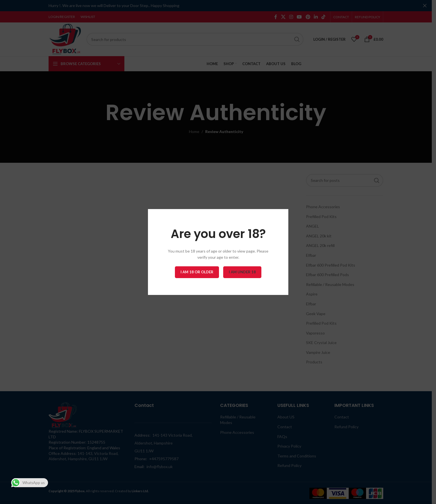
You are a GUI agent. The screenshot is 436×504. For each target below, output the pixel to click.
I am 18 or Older (197, 272)
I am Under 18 (242, 272)
